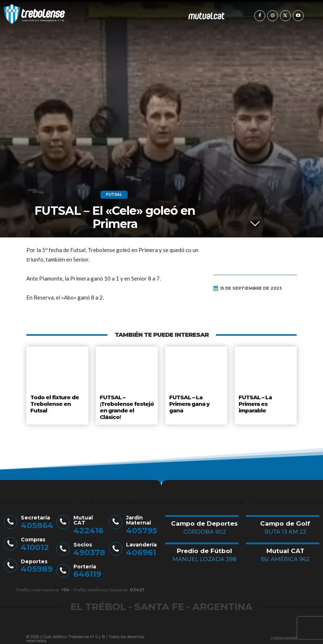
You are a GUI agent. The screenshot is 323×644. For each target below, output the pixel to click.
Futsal (114, 195)
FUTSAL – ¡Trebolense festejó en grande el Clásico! (126, 405)
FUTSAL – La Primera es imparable (255, 402)
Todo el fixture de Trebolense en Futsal (54, 402)
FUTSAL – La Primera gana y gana (189, 402)
